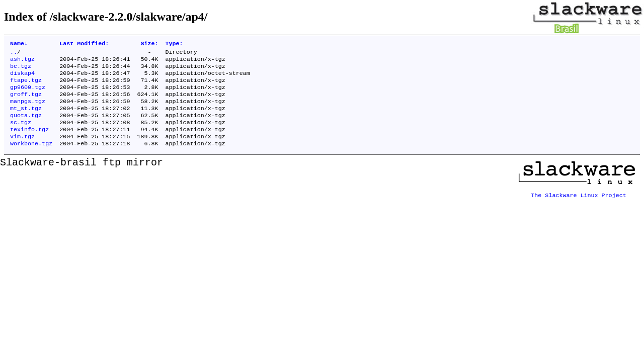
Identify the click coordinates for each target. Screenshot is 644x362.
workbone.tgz (31, 158)
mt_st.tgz (26, 118)
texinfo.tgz (29, 142)
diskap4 (22, 78)
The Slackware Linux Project (579, 207)
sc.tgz (21, 134)
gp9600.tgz (28, 94)
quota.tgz (26, 126)
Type (174, 44)
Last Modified (84, 44)
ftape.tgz (26, 86)
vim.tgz (22, 150)
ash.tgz (22, 62)
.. (14, 54)
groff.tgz (26, 102)
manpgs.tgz (28, 110)
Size (149, 44)
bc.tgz (21, 70)
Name (19, 44)
